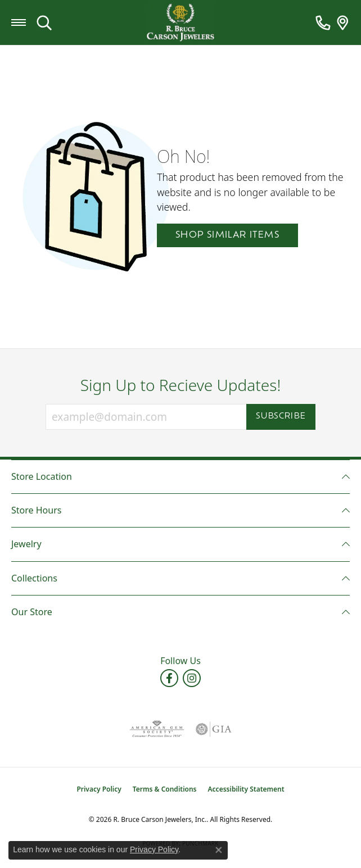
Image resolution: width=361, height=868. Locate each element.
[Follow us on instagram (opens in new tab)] (192, 678)
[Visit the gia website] (214, 729)
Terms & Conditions (165, 789)
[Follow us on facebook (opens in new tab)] (169, 678)
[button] (44, 22)
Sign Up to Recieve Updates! (181, 385)
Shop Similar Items (227, 235)
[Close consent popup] (219, 850)
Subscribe (281, 417)
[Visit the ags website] (157, 729)
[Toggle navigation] (19, 22)
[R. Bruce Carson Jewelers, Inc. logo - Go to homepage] (180, 23)
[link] (323, 22)
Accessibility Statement (246, 789)
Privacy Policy (99, 789)
